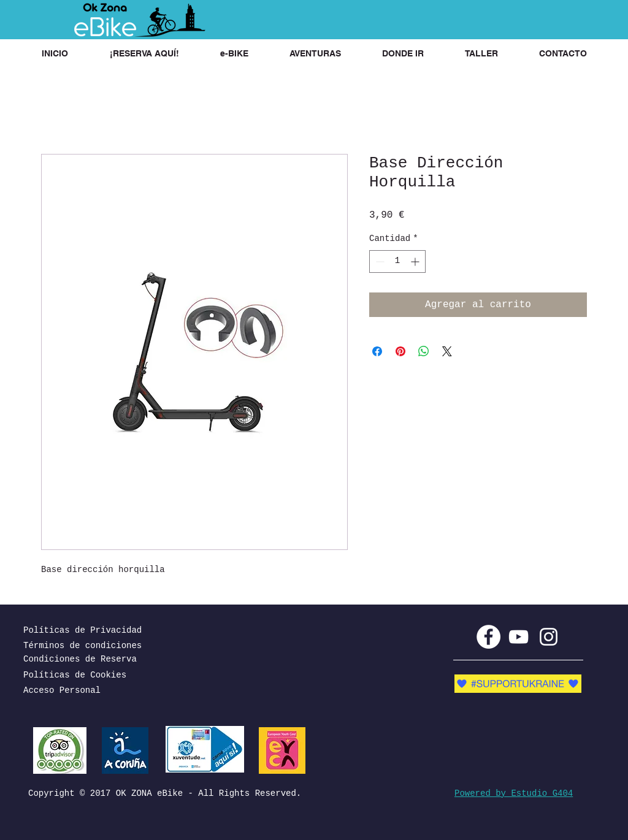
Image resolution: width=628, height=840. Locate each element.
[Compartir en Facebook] (377, 351)
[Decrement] (379, 262)
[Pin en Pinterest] (400, 351)
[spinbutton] (397, 262)
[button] (144, 54)
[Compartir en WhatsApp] (424, 351)
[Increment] (416, 262)
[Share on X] (447, 351)
